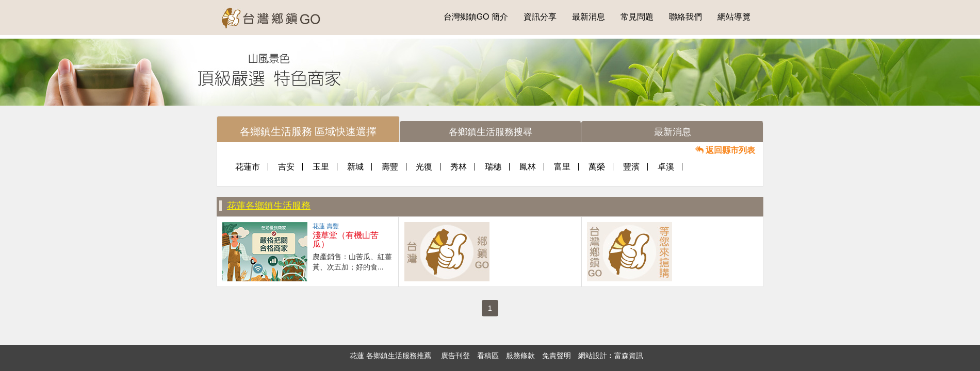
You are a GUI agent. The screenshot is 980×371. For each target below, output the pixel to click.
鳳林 (528, 167)
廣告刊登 (455, 356)
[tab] (308, 129)
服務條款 (520, 356)
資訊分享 (540, 17)
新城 (355, 167)
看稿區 (488, 356)
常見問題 (637, 17)
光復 (424, 167)
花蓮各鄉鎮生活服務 (269, 206)
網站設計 (593, 356)
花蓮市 (248, 167)
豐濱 (631, 167)
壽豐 (390, 167)
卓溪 (666, 167)
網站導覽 (734, 17)
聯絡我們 (685, 17)
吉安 (286, 167)
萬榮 (597, 167)
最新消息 (589, 17)
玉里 (321, 167)
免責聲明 (557, 356)
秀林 (459, 167)
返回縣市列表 (725, 150)
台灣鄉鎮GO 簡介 (476, 17)
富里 (562, 167)
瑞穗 (493, 167)
